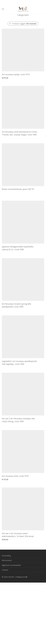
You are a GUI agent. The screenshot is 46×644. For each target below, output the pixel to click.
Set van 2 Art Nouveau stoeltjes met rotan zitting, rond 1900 (18, 420)
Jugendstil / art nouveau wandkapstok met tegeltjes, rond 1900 (19, 363)
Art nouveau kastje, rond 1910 (16, 74)
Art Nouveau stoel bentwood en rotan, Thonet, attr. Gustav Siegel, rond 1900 (20, 133)
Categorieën (23, 15)
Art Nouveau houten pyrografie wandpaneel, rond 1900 (16, 305)
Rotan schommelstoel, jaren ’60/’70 (18, 189)
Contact (5, 570)
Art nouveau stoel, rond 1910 (15, 476)
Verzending (6, 556)
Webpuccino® (22, 577)
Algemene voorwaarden (11, 565)
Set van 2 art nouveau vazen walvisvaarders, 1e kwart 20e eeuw (18, 535)
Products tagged (24, 24)
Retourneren (7, 560)
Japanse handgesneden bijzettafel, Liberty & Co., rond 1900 (18, 248)
